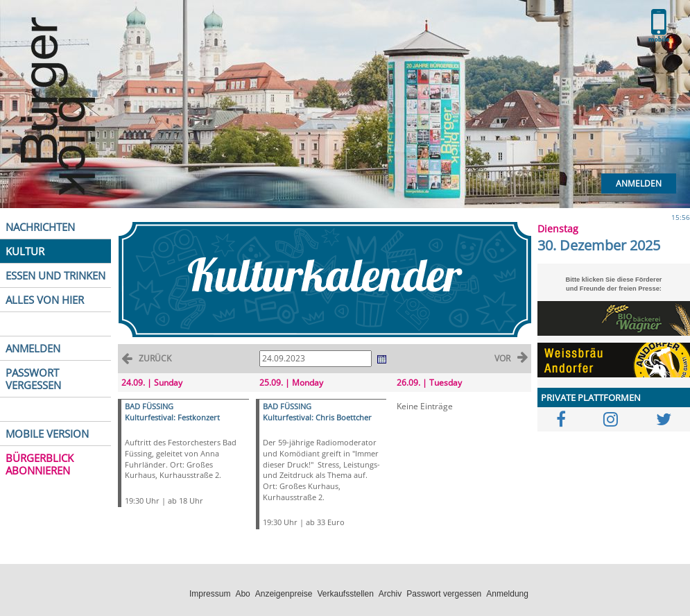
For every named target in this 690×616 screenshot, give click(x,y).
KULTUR (25, 251)
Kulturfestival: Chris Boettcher (317, 417)
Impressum (210, 594)
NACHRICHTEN (40, 227)
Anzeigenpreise (284, 594)
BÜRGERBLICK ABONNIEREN (40, 464)
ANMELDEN (33, 348)
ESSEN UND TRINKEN (55, 275)
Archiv (390, 594)
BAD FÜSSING (149, 406)
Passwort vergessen (444, 594)
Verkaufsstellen (345, 594)
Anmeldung (507, 594)
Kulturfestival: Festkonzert (172, 417)
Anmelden (639, 183)
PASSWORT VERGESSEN (33, 379)
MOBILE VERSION (47, 434)
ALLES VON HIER (45, 300)
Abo (242, 594)
